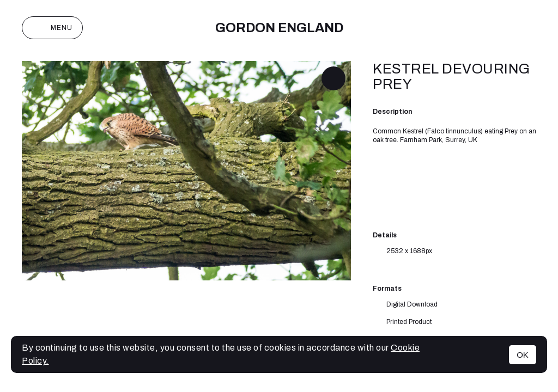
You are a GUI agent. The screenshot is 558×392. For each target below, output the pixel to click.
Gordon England (279, 28)
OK (523, 355)
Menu (52, 28)
